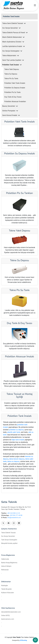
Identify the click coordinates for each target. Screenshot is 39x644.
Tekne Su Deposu (11, 74)
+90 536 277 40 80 (16, 515)
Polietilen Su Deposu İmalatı (15, 88)
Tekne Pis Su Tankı (11, 79)
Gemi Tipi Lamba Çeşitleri (12, 60)
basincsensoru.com (8, 619)
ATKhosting (23, 640)
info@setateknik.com (14, 518)
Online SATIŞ (5, 615)
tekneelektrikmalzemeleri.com (11, 612)
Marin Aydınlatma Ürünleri (12, 42)
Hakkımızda (5, 559)
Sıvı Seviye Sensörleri (10, 28)
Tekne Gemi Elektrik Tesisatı (13, 23)
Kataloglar (5, 585)
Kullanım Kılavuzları (8, 593)
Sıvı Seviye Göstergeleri (11, 51)
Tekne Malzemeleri (9, 56)
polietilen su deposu (16, 430)
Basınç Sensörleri (9, 106)
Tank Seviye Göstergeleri (9, 540)
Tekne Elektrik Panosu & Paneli (14, 33)
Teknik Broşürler (6, 589)
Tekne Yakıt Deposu (12, 69)
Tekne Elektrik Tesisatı (8, 533)
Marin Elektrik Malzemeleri (12, 37)
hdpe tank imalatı (18, 440)
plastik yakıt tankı (14, 432)
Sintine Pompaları (9, 111)
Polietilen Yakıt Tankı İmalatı (15, 83)
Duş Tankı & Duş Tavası (13, 97)
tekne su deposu (13, 461)
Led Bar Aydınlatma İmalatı (12, 46)
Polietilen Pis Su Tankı (12, 92)
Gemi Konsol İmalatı (10, 115)
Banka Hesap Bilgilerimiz (9, 563)
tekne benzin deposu (17, 459)
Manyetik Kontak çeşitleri (9, 543)
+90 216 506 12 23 (13, 513)
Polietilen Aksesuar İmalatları (15, 101)
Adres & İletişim (6, 566)
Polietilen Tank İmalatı (11, 16)
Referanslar (5, 570)
